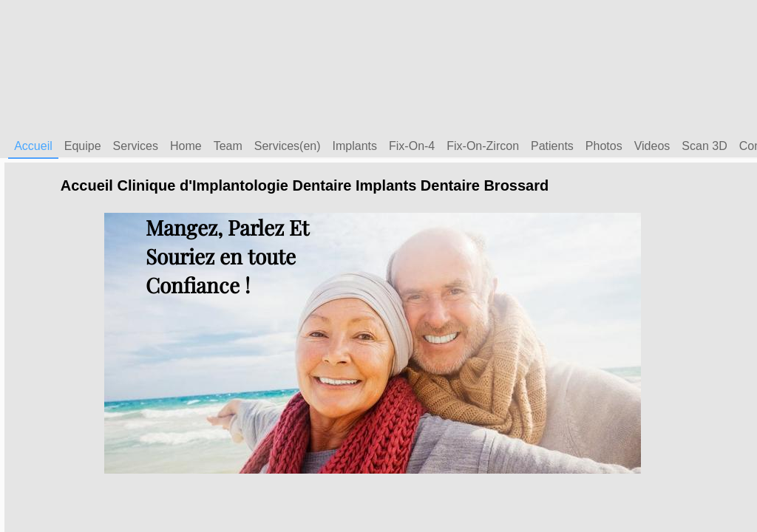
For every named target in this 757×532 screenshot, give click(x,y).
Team (228, 146)
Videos (652, 146)
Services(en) (288, 146)
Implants (355, 146)
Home (186, 146)
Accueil (33, 146)
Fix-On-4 (412, 146)
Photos (604, 146)
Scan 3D (704, 146)
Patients (552, 146)
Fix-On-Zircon (483, 146)
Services (136, 146)
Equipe (83, 146)
